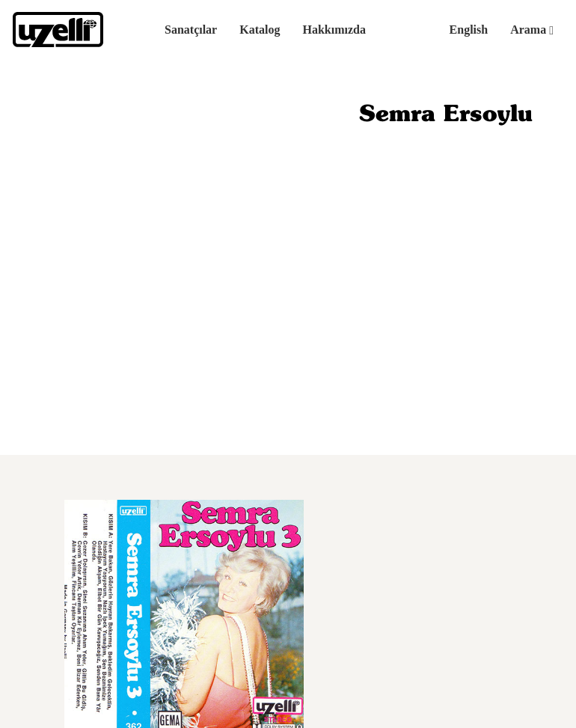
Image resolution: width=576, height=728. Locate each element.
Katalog (260, 30)
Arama (532, 30)
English (469, 30)
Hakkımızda (334, 30)
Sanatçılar (191, 30)
